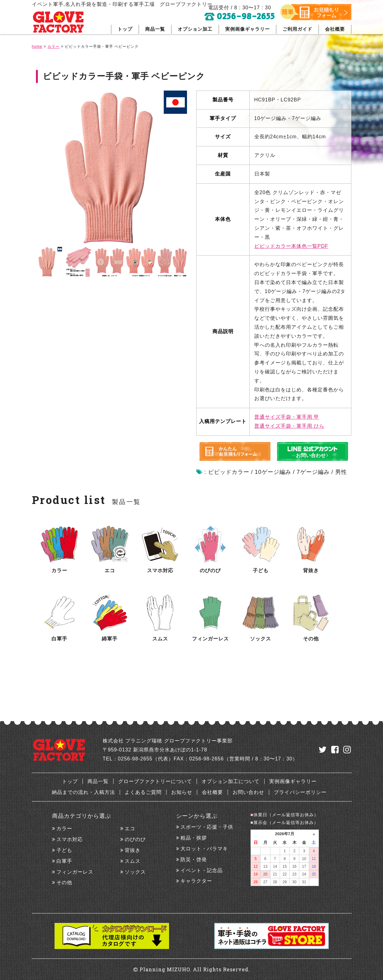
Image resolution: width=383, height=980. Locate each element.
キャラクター (196, 881)
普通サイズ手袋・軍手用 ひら (289, 426)
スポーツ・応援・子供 (207, 827)
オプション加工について (231, 781)
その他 (64, 882)
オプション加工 (195, 29)
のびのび (135, 839)
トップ (125, 29)
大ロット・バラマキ (204, 849)
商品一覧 (155, 29)
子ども (64, 850)
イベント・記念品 (202, 870)
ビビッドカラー (229, 472)
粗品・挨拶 (194, 838)
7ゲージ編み (313, 472)
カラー (64, 829)
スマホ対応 (70, 839)
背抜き (133, 850)
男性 (341, 472)
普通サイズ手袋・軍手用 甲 (287, 417)
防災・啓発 (194, 860)
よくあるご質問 (143, 792)
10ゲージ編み (273, 472)
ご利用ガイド (297, 29)
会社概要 (335, 29)
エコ (130, 829)
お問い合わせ (248, 792)
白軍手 (64, 861)
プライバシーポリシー (300, 792)
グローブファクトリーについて (155, 781)
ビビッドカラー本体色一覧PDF (291, 246)
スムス (133, 861)
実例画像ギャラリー (247, 29)
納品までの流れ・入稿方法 (83, 792)
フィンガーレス (75, 872)
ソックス (135, 872)
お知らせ (182, 792)
